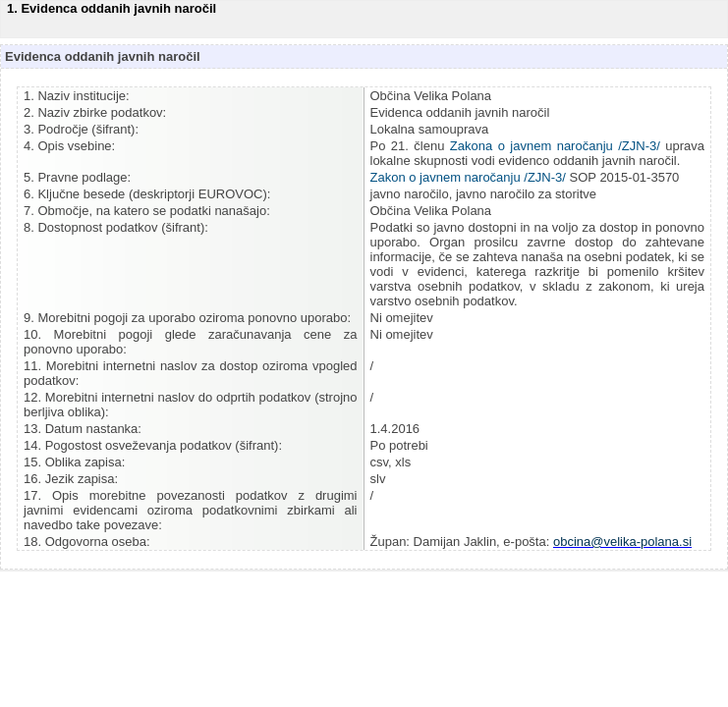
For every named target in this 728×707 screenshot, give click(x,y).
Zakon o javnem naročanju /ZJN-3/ (468, 177)
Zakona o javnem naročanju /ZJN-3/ (555, 146)
